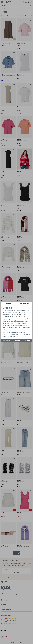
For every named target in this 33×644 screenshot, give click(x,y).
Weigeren (17, 341)
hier (20, 331)
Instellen (27, 341)
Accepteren (7, 341)
